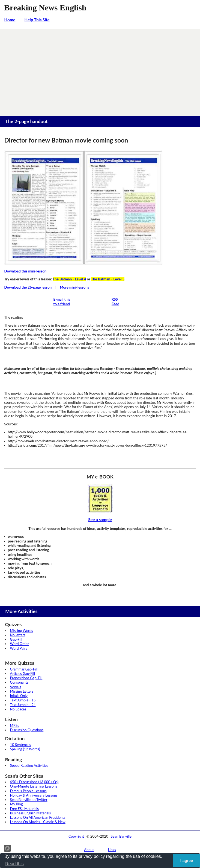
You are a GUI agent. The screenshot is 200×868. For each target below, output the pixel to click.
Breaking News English (45, 8)
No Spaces (18, 709)
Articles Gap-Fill (23, 674)
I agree (187, 861)
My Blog (17, 804)
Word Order (20, 644)
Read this (14, 864)
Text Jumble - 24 (23, 705)
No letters (18, 635)
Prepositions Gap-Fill (26, 678)
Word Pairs (19, 648)
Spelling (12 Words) (25, 749)
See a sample (100, 519)
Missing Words (22, 631)
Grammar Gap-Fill (24, 669)
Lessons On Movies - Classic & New (38, 822)
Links (112, 850)
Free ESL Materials (24, 809)
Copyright (76, 836)
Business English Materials (30, 813)
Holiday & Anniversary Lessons (34, 795)
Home (10, 20)
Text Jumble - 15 (23, 700)
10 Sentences (21, 745)
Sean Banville (121, 836)
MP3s (15, 725)
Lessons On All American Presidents (38, 817)
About (89, 850)
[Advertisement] (100, 70)
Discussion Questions (27, 730)
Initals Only (19, 696)
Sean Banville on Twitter (29, 800)
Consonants (19, 682)
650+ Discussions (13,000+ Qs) (34, 782)
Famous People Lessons (28, 791)
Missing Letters (22, 691)
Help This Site (37, 20)
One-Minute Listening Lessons (34, 786)
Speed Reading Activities (29, 765)
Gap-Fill (16, 639)
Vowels (16, 687)
